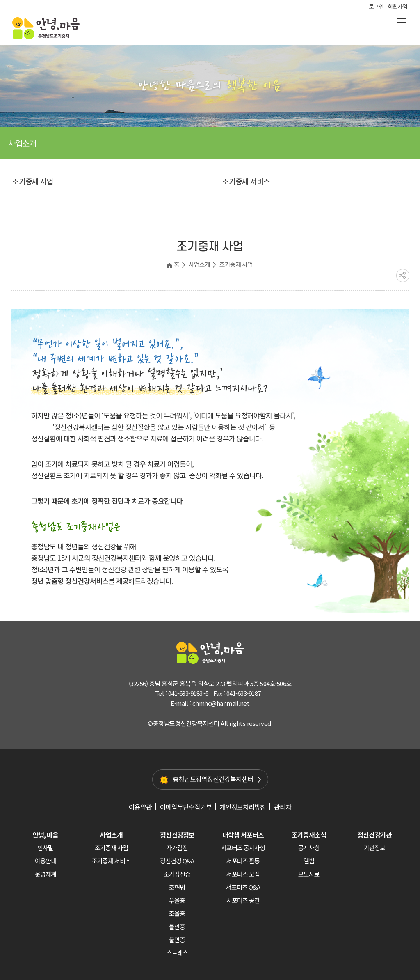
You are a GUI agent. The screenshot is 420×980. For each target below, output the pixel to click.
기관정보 (374, 848)
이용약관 (140, 807)
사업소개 (199, 264)
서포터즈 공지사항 (243, 848)
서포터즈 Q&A (243, 887)
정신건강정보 (177, 835)
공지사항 (309, 848)
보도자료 (309, 874)
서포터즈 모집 (243, 874)
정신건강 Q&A (177, 861)
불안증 (177, 926)
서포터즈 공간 (243, 900)
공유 (403, 275)
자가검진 (177, 848)
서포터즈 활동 (243, 861)
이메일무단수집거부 (186, 807)
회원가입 (397, 6)
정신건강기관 (374, 835)
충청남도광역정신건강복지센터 (213, 779)
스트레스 (177, 953)
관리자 (283, 807)
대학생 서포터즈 (243, 835)
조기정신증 (177, 874)
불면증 (177, 940)
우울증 (177, 900)
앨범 (309, 861)
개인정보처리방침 (243, 807)
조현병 (177, 887)
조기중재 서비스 (246, 181)
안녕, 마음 (45, 835)
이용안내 (46, 861)
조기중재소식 (309, 835)
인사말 (45, 848)
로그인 (376, 6)
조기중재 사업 (33, 181)
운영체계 (46, 874)
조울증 (177, 913)
